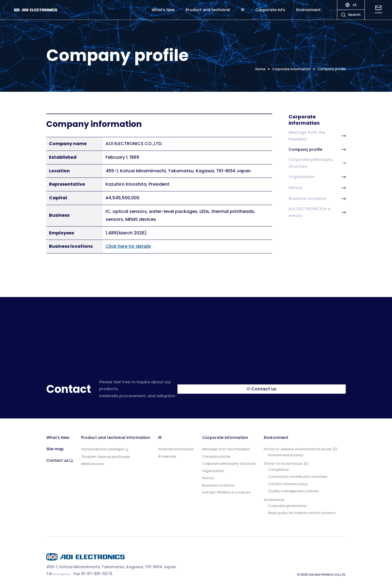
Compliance (278, 463)
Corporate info (270, 14)
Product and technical (208, 14)
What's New (163, 14)
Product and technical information (116, 431)
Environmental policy (286, 448)
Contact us (291, 385)
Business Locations (317, 199)
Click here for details (128, 246)
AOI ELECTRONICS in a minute (317, 212)
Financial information (176, 442)
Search (351, 20)
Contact (379, 13)
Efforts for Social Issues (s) (286, 457)
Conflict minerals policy (288, 477)
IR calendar (167, 450)
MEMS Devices (93, 457)
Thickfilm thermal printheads (106, 450)
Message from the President (317, 136)
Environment (308, 14)
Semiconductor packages (105, 443)
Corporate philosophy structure (317, 163)
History (317, 188)
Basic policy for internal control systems (302, 506)
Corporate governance (287, 499)
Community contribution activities (298, 470)
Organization (317, 177)
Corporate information (225, 431)
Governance (274, 493)
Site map (55, 442)
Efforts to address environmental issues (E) (301, 442)
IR (243, 14)
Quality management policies (293, 484)
